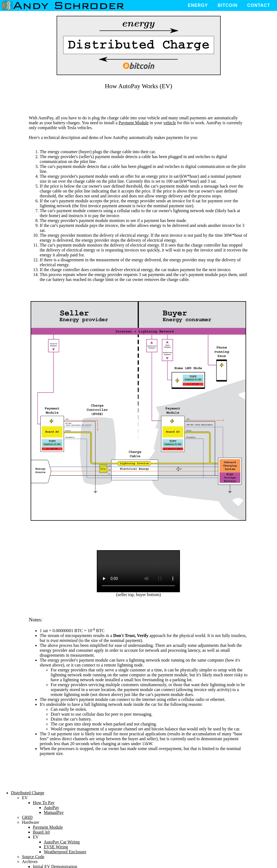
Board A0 (41, 832)
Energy (198, 5)
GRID (27, 817)
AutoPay (51, 808)
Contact (259, 5)
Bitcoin (228, 5)
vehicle (170, 123)
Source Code (33, 857)
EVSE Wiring (56, 847)
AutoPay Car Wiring (62, 842)
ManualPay (54, 812)
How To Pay (44, 803)
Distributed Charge (28, 793)
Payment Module (134, 123)
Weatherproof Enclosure (65, 852)
